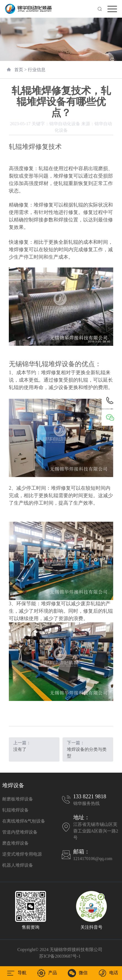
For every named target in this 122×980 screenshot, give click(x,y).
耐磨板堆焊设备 (18, 799)
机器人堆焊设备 (18, 865)
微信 (78, 973)
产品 (47, 973)
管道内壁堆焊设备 (20, 832)
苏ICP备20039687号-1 (60, 956)
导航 (17, 973)
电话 (108, 973)
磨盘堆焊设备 (15, 843)
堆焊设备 (13, 785)
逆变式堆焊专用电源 (22, 854)
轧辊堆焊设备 (15, 810)
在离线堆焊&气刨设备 (24, 821)
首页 (19, 70)
